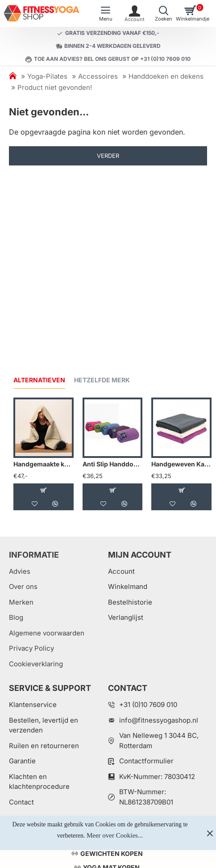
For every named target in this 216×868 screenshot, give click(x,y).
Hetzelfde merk (102, 380)
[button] (43, 490)
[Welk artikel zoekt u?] (164, 13)
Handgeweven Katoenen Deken (181, 464)
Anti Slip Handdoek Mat (113, 464)
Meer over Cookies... (115, 835)
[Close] (210, 833)
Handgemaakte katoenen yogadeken (44, 464)
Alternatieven (39, 380)
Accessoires (98, 76)
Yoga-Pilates (47, 76)
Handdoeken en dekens (166, 76)
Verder (108, 156)
